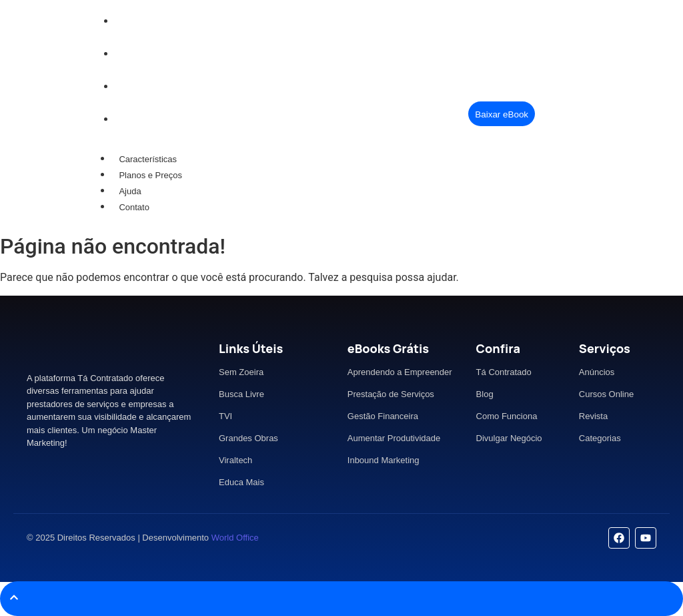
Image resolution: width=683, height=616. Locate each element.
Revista (593, 416)
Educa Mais (241, 482)
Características (148, 159)
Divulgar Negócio (509, 438)
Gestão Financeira (383, 416)
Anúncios (597, 372)
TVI (225, 416)
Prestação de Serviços (391, 394)
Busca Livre (241, 394)
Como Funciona (507, 416)
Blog (485, 394)
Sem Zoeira (241, 372)
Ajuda (130, 191)
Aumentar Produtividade (394, 438)
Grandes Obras (248, 438)
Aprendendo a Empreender (400, 372)
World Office (235, 538)
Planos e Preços (150, 175)
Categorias (600, 438)
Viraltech (235, 460)
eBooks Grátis (388, 348)
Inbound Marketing (384, 460)
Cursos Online (606, 394)
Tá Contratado (504, 372)
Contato (134, 207)
